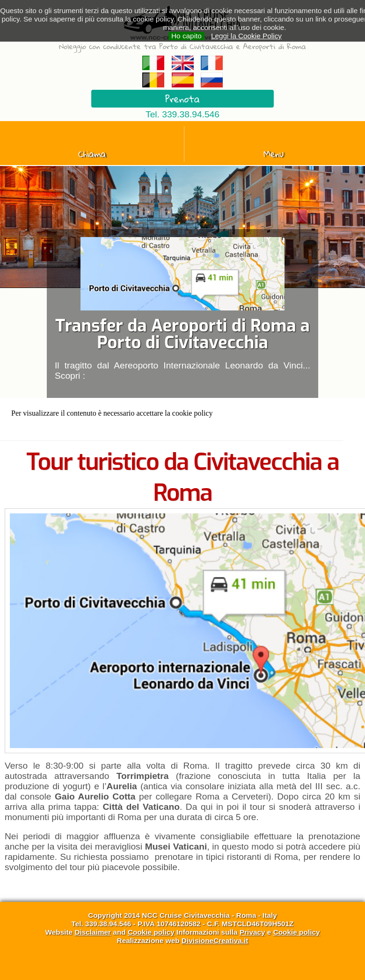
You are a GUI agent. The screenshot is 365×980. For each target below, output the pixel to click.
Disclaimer (93, 932)
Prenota (182, 99)
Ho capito (186, 36)
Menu (274, 154)
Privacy (252, 932)
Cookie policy (151, 932)
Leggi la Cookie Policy (246, 36)
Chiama (92, 154)
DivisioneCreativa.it (215, 940)
